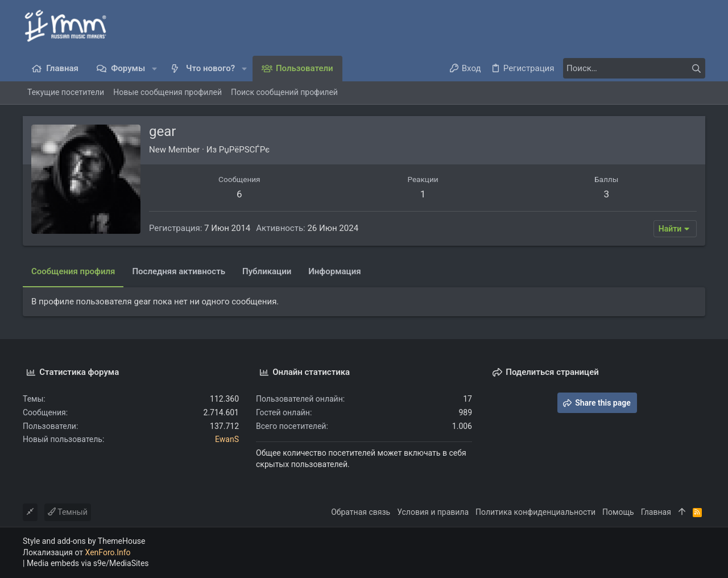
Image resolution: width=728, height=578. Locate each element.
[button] (154, 69)
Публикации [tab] (267, 271)
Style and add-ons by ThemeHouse (84, 541)
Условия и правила (433, 512)
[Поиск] (634, 68)
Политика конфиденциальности (535, 512)
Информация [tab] (334, 271)
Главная (656, 512)
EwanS (227, 439)
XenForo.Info (108, 552)
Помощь (618, 512)
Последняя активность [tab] (179, 271)
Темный (68, 512)
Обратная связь (361, 512)
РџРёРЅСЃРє (244, 150)
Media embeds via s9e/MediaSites (88, 563)
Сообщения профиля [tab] (73, 271)
